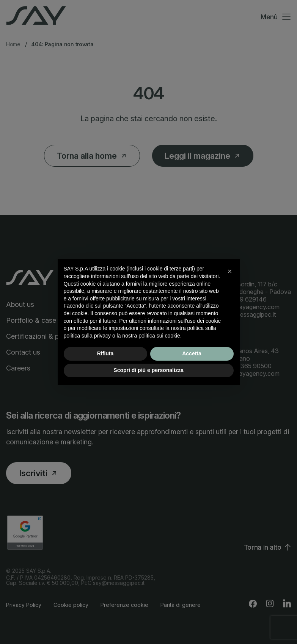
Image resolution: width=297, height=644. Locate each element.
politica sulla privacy (87, 336)
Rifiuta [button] (105, 353)
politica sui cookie (159, 336)
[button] (230, 271)
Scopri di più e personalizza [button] (148, 370)
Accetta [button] (192, 353)
